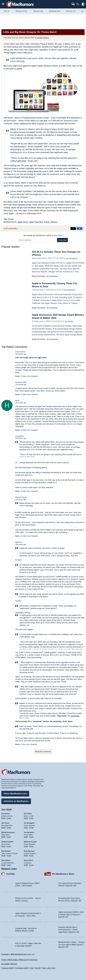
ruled (53, 166)
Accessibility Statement (9, 964)
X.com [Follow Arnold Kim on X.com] (9, 818)
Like (29, 376)
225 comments (10, 228)
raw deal (44, 121)
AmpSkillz (20, 436)
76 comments (52, 308)
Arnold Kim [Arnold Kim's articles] (5, 814)
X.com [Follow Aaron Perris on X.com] (31, 865)
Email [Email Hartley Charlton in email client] (3, 846)
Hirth (17, 401)
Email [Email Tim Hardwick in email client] (26, 837)
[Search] (79, 4)
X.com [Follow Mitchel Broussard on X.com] (9, 837)
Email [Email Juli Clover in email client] (3, 828)
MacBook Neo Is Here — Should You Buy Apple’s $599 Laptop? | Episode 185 (71, 945)
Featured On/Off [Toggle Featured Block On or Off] (8, 968)
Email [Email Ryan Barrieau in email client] (26, 855)
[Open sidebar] (83, 5)
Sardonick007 (21, 382)
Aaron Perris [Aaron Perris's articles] (29, 860)
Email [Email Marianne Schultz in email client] (26, 846)
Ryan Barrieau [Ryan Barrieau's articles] (29, 851)
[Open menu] (3, 4)
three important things (22, 205)
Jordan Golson (43, 38)
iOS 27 (7, 11)
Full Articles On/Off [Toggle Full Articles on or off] (22, 968)
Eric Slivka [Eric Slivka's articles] (28, 814)
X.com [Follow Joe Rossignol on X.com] (31, 828)
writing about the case (37, 171)
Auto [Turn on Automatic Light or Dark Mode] (44, 968)
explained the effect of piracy (32, 124)
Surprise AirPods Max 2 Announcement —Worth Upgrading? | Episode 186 (69, 930)
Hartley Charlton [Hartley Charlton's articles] (7, 842)
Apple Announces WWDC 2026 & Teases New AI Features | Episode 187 (71, 914)
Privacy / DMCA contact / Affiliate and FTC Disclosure (19, 960)
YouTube (10, 874)
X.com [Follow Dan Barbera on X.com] (9, 855)
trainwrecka (20, 352)
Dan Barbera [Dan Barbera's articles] (6, 851)
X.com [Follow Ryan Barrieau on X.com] (31, 855)
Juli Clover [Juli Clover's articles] (5, 823)
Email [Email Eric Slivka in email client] (26, 818)
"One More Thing (38, 44)
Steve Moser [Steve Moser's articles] (6, 860)
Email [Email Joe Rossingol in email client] (26, 828)
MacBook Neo (55, 11)
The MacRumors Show (63, 874)
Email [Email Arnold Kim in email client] (3, 818)
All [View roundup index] (83, 11)
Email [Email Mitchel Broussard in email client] (3, 837)
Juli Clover (69, 321)
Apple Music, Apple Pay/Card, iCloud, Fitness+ (38, 222)
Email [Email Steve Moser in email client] (3, 865)
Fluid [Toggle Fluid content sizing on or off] (32, 968)
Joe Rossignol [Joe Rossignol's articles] (29, 823)
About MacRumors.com (15, 794)
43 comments (52, 276)
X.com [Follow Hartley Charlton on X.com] (9, 846)
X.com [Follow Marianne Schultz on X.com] (31, 846)
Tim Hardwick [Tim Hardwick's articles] (29, 832)
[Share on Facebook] (80, 229)
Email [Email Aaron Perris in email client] (26, 865)
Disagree (34, 376)
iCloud (11, 219)
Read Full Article (38, 276)
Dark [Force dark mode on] (53, 968)
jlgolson (19, 542)
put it (30, 53)
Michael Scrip (21, 497)
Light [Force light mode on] (49, 968)
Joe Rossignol (72, 258)
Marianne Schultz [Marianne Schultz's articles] (30, 842)
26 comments (52, 339)
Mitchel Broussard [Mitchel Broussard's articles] (8, 832)
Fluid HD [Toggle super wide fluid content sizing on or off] (38, 968)
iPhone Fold (38, 11)
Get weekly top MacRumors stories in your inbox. (43, 235)
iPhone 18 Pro (21, 11)
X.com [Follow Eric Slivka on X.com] (31, 818)
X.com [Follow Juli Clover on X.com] (9, 828)
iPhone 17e (71, 11)
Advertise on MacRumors (16, 801)
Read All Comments (43, 752)
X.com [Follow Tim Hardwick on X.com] (31, 837)
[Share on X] (73, 229)
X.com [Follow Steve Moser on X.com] (9, 865)
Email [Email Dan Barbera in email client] (3, 855)
